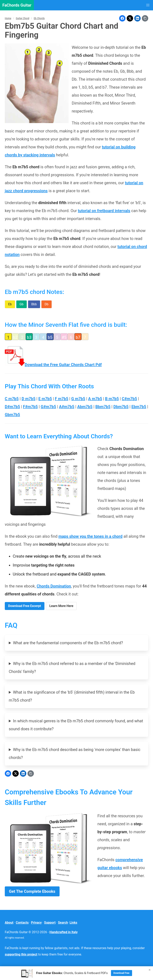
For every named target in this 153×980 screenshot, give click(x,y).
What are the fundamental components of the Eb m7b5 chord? (68, 643)
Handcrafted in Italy (63, 932)
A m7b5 (95, 399)
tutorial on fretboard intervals (104, 211)
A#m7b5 (67, 407)
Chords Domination (54, 586)
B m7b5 (112, 399)
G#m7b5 (48, 407)
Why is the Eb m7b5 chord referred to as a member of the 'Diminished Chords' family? (72, 668)
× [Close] (150, 970)
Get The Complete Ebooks (32, 891)
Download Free (122, 973)
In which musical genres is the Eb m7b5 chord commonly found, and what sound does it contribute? (76, 725)
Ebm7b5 (139, 407)
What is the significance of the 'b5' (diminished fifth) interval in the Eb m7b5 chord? (72, 696)
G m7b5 (78, 399)
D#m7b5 (12, 407)
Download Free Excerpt (25, 606)
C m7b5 (12, 399)
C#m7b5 (129, 399)
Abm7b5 (85, 407)
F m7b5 (61, 399)
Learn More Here (61, 606)
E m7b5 (45, 399)
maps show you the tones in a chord (90, 536)
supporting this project (21, 954)
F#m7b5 (30, 407)
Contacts (22, 923)
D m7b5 (28, 399)
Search (63, 923)
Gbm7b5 (12, 415)
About (9, 923)
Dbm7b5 (121, 407)
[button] (148, 5)
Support (50, 923)
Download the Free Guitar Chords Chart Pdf (53, 365)
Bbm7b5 (103, 407)
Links (73, 923)
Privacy (36, 923)
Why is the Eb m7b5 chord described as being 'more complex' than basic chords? (75, 754)
